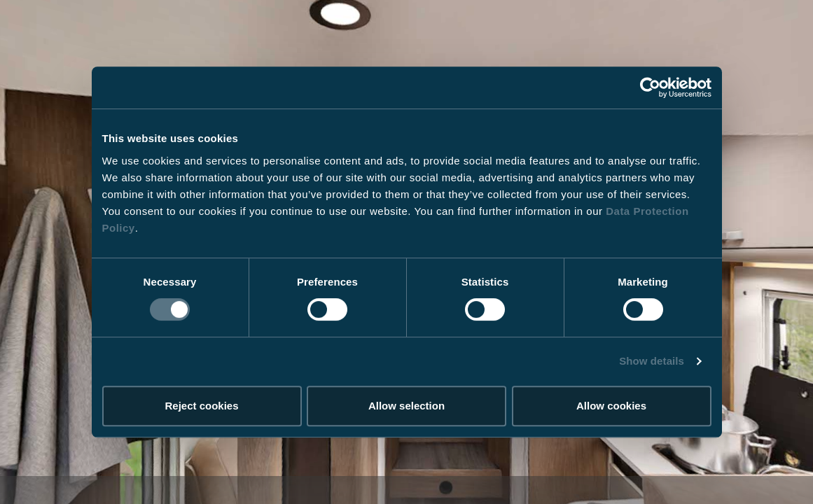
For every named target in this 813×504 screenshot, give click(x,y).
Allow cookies (611, 406)
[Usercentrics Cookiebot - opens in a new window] (650, 87)
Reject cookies (201, 406)
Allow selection (406, 406)
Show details (652, 361)
